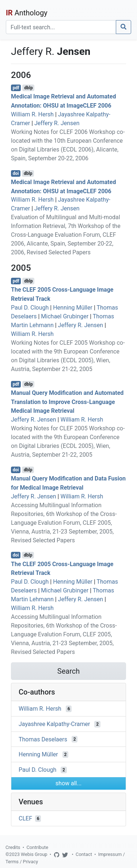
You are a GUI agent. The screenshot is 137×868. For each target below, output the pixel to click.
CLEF (25, 818)
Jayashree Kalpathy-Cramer (54, 724)
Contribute (37, 847)
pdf (16, 88)
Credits (13, 847)
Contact (84, 854)
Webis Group (34, 854)
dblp (28, 88)
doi (16, 173)
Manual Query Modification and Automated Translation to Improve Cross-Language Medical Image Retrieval (67, 402)
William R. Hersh (32, 114)
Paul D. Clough (30, 308)
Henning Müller (73, 308)
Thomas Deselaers (43, 739)
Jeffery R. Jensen (57, 123)
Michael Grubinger (65, 316)
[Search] (61, 27)
